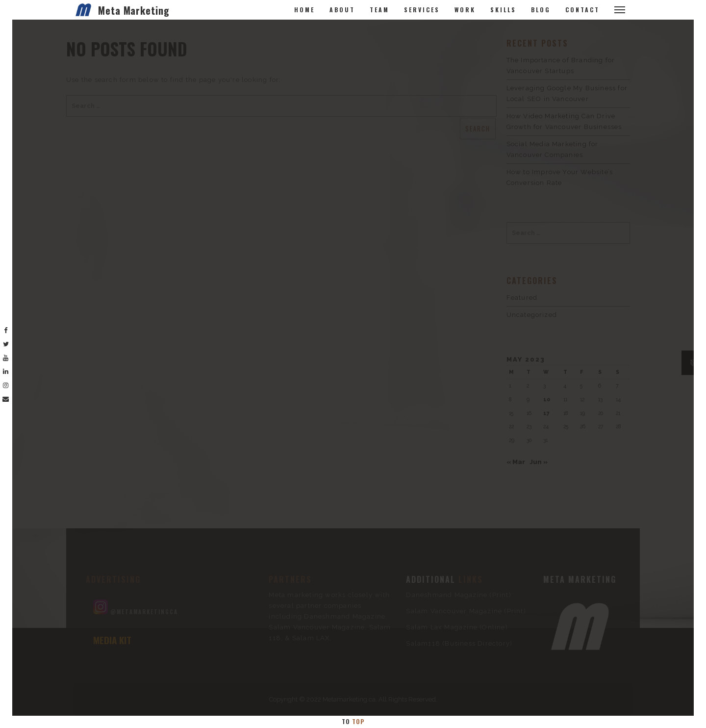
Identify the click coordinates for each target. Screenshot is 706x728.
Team (379, 10)
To (353, 721)
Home (304, 10)
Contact (582, 10)
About (342, 10)
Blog (541, 10)
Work (465, 10)
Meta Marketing (134, 10)
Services (422, 10)
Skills (503, 10)
